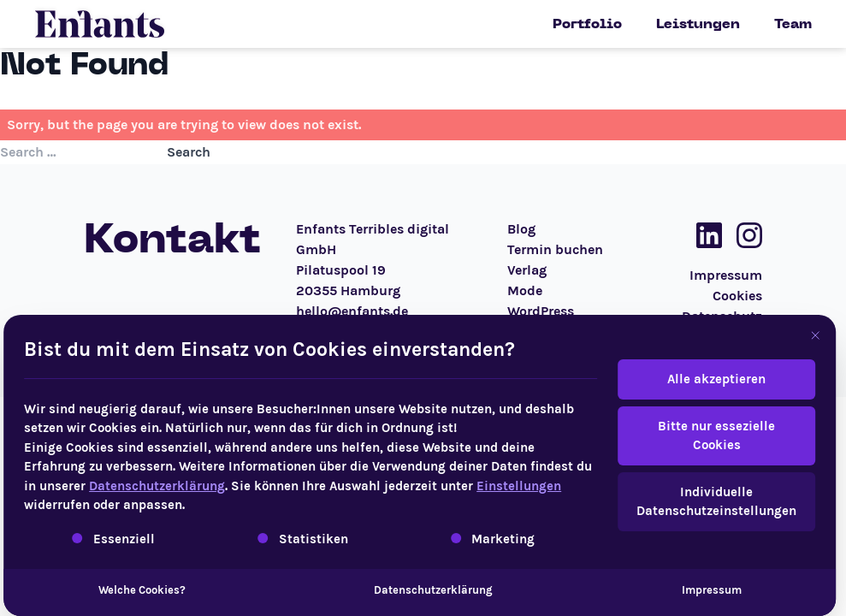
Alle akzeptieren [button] (692, 379)
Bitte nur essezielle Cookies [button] (692, 436)
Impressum (687, 590)
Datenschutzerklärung (132, 486)
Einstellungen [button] (494, 486)
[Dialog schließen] (790, 335)
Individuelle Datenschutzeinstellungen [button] (692, 502)
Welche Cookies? (116, 590)
